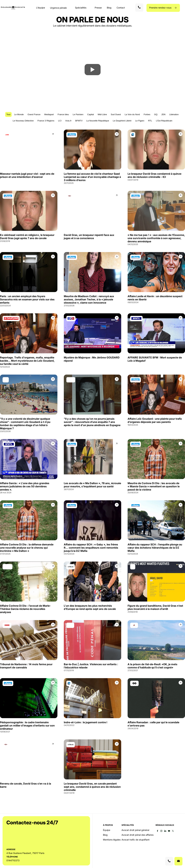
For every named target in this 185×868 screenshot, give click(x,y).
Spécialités (81, 8)
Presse (98, 8)
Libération (174, 114)
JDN (163, 114)
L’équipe (41, 8)
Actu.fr (68, 121)
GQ (156, 114)
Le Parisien (78, 114)
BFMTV (79, 121)
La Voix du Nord (132, 114)
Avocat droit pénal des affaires (138, 835)
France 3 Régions (46, 121)
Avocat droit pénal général (135, 830)
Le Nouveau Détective (23, 121)
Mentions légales (112, 840)
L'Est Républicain (164, 121)
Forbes (147, 114)
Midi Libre (102, 114)
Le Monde (19, 114)
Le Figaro (140, 121)
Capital (91, 114)
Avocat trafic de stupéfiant (136, 840)
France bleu (63, 114)
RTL (150, 121)
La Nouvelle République (98, 121)
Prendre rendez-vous (161, 8)
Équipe (107, 830)
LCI (60, 121)
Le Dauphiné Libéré (122, 121)
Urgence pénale (58, 8)
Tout (8, 114)
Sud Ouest (116, 114)
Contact (121, 8)
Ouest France (34, 114)
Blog (109, 8)
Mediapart (49, 114)
